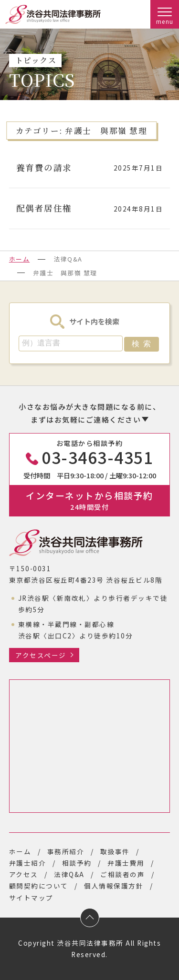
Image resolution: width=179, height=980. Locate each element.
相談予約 (77, 863)
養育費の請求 (44, 167)
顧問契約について (39, 886)
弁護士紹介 (28, 863)
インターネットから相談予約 (90, 500)
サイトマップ (31, 898)
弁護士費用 (126, 863)
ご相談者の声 (122, 874)
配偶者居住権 (44, 208)
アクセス (24, 874)
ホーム (20, 259)
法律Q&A (69, 874)
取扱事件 (115, 851)
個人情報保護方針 (114, 886)
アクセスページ (41, 655)
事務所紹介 (66, 851)
